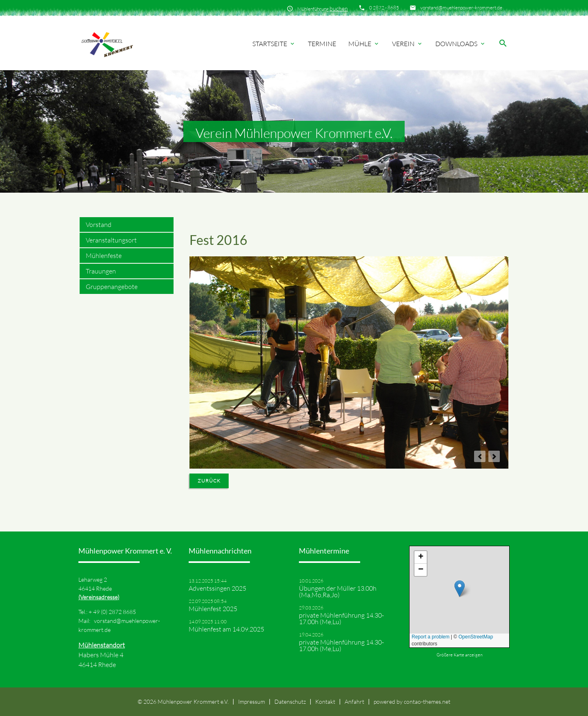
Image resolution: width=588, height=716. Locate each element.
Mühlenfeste (104, 256)
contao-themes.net (427, 702)
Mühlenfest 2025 (213, 609)
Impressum (252, 702)
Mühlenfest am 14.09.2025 (226, 629)
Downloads (461, 44)
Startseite (274, 44)
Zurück (209, 481)
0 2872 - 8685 (384, 8)
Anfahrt (354, 702)
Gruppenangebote (112, 287)
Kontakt (325, 702)
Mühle (364, 44)
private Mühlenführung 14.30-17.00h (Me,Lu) (341, 618)
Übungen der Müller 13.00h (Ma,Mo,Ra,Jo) (338, 591)
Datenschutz (290, 702)
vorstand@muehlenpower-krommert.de (461, 8)
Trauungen (101, 271)
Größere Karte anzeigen (460, 655)
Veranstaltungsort (111, 240)
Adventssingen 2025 (217, 588)
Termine (322, 44)
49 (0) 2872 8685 (115, 612)
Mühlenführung (323, 8)
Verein (408, 44)
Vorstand (99, 225)
